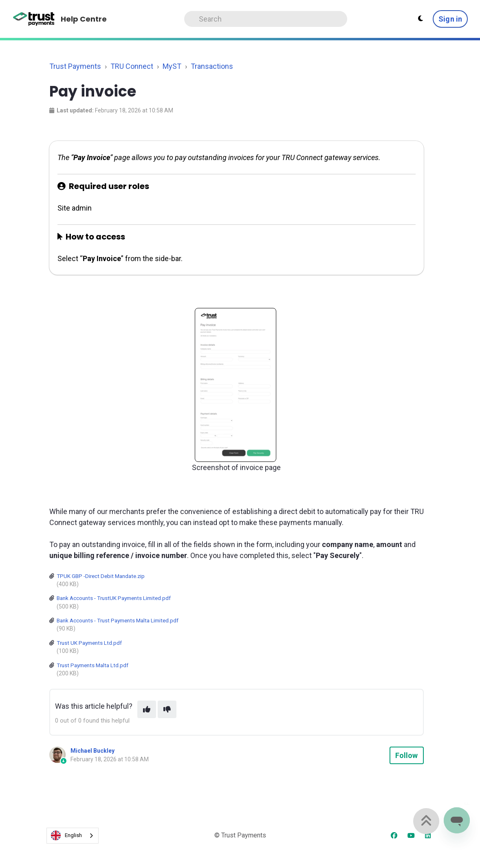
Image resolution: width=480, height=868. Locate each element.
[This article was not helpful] (167, 709)
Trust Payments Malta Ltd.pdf (92, 665)
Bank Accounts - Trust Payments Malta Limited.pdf (118, 620)
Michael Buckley (92, 751)
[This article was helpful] (147, 709)
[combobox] (73, 836)
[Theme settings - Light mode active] (421, 19)
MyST (172, 66)
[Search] (266, 19)
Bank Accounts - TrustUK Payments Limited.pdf (114, 598)
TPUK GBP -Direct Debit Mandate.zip (101, 576)
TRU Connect (132, 66)
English (66, 835)
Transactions (212, 66)
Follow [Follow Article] (407, 755)
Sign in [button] (450, 19)
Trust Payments (75, 66)
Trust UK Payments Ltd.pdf (89, 643)
